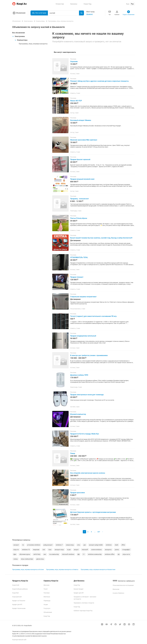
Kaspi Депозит (17, 597)
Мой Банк (47, 597)
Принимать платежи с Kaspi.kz (84, 603)
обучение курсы (25, 554)
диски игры (40, 559)
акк (45, 554)
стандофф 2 (126, 550)
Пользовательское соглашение (123, 585)
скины (16, 559)
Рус (132, 4)
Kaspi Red (15, 593)
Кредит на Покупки (19, 601)
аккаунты (108, 550)
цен (85, 545)
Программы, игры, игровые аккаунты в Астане (28, 569)
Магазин (46, 585)
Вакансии (116, 589)
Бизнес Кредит (79, 589)
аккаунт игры (59, 550)
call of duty (37, 554)
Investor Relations (118, 593)
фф (79, 554)
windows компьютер (95, 554)
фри (15, 554)
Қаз (128, 4)
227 (99, 532)
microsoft (85, 550)
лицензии (36, 550)
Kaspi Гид (47, 616)
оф (119, 554)
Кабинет (117, 13)
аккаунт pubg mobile (96, 545)
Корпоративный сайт (19, 640)
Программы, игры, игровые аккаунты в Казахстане (98, 569)
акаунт (76, 550)
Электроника (19, 36)
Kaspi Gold (16, 585)
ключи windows (96, 550)
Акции (46, 605)
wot (44, 550)
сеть (79, 545)
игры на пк (126, 554)
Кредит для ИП (17, 605)
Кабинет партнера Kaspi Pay (83, 611)
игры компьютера (27, 559)
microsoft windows (68, 554)
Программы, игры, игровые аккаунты (33, 44)
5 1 (84, 554)
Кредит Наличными (19, 608)
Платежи (47, 593)
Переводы (47, 601)
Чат (110, 13)
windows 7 (59, 545)
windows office (110, 554)
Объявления (19, 13)
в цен (69, 550)
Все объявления (19, 33)
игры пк (16, 550)
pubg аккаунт (48, 545)
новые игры (70, 545)
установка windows (34, 545)
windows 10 (26, 550)
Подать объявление (129, 13)
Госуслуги (47, 608)
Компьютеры (21, 40)
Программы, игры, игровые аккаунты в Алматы (62, 569)
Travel (45, 589)
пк (23, 545)
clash (117, 545)
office (123, 545)
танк (50, 550)
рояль (117, 550)
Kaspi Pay (77, 585)
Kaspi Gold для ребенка (20, 589)
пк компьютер (54, 554)
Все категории (39, 13)
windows (109, 545)
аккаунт (16, 545)
